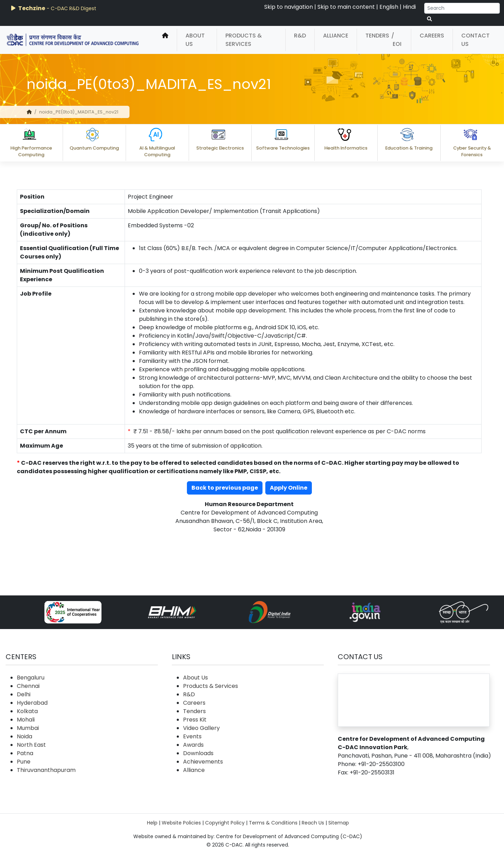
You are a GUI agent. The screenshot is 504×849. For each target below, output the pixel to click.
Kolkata (27, 711)
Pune (24, 762)
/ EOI (396, 40)
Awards (193, 745)
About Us (195, 40)
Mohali (26, 720)
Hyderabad (32, 703)
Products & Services (244, 40)
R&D (300, 36)
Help (152, 823)
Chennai (28, 686)
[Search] (462, 8)
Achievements (203, 762)
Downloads (198, 753)
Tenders (377, 36)
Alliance (336, 36)
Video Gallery (201, 728)
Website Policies (181, 823)
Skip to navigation (289, 7)
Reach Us (313, 823)
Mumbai (28, 728)
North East (31, 745)
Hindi (409, 7)
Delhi (24, 694)
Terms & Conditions (273, 823)
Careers (432, 36)
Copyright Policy (225, 823)
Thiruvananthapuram (46, 770)
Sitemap (339, 823)
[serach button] (429, 19)
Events (192, 736)
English (389, 7)
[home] (165, 40)
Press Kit (195, 720)
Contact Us (475, 40)
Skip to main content (346, 7)
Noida (24, 736)
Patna (25, 753)
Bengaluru (31, 678)
